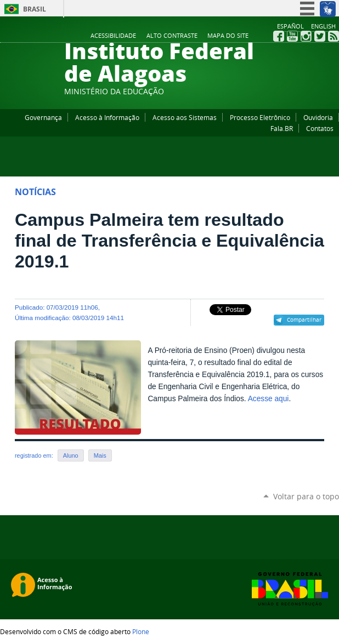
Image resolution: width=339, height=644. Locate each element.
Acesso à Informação (107, 117)
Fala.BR (282, 128)
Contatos (320, 128)
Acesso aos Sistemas (185, 117)
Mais (100, 455)
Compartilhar (304, 320)
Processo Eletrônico (260, 117)
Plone (141, 631)
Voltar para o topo (306, 496)
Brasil (35, 9)
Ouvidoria (318, 117)
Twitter (320, 36)
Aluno (71, 455)
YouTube (292, 36)
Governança (43, 117)
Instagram (306, 36)
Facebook (279, 36)
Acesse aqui (269, 399)
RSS (334, 36)
